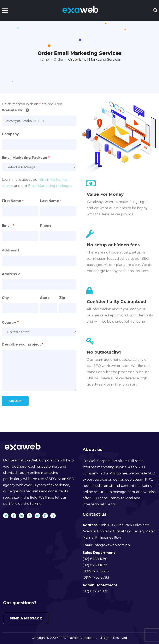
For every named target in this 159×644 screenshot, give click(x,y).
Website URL (15, 110)
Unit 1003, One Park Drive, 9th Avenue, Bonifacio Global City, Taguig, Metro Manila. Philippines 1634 (119, 531)
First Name (13, 201)
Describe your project (23, 344)
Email (8, 226)
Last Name (51, 201)
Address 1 (11, 250)
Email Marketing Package (26, 158)
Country (10, 323)
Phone (46, 226)
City (5, 298)
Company (10, 134)
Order (58, 60)
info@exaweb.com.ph (112, 545)
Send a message (26, 618)
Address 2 (11, 274)
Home (44, 60)
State (45, 298)
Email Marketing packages (50, 186)
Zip (62, 298)
